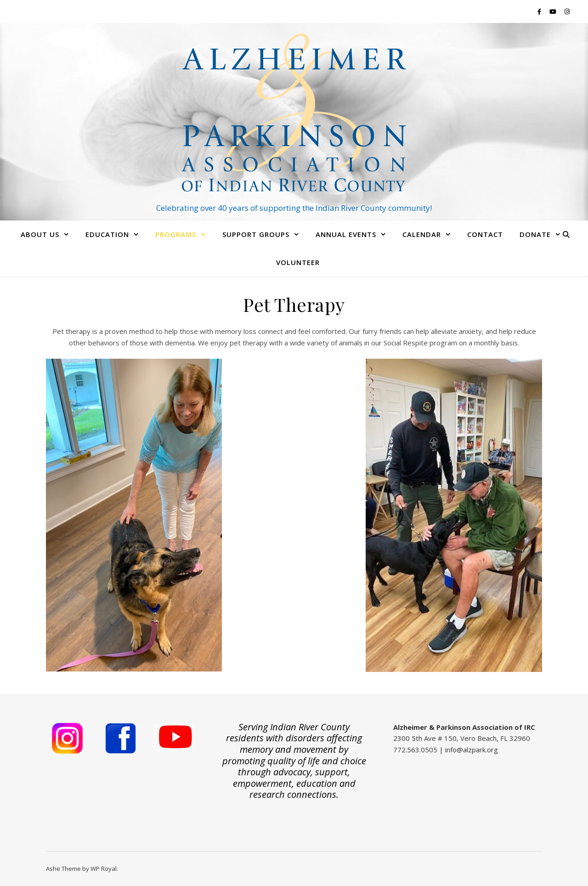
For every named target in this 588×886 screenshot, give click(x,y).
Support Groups (256, 234)
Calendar (422, 234)
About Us (40, 234)
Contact (485, 234)
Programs (176, 234)
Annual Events (346, 234)
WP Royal (104, 869)
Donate (535, 234)
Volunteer (298, 262)
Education (107, 234)
